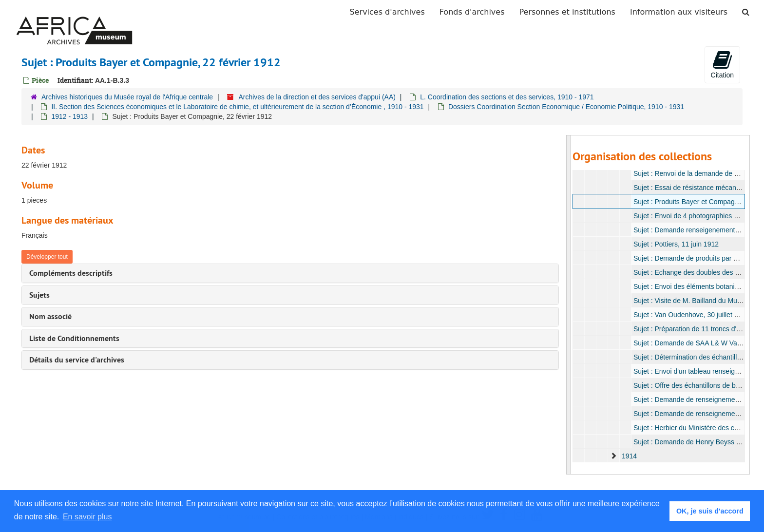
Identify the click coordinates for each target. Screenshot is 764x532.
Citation (722, 64)
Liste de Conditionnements (74, 338)
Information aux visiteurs (679, 12)
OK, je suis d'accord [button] (710, 511)
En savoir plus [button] (87, 517)
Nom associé (50, 316)
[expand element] (613, 456)
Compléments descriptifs (71, 273)
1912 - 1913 (69, 116)
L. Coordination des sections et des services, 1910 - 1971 (507, 97)
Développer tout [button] (47, 257)
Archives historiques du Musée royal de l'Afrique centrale (127, 97)
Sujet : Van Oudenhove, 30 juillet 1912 (691, 315)
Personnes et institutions (567, 12)
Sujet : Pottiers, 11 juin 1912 (676, 244)
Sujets (39, 295)
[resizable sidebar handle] (569, 305)
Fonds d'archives (472, 12)
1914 (629, 456)
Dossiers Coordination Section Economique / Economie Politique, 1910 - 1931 (566, 107)
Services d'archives (387, 12)
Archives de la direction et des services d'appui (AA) (317, 97)
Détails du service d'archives (77, 360)
